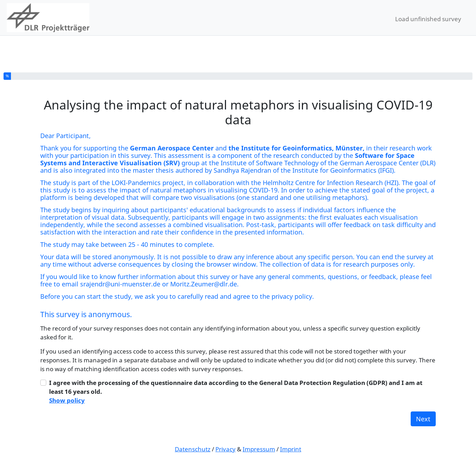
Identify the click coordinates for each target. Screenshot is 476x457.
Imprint (291, 449)
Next (423, 419)
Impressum (259, 449)
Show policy (67, 400)
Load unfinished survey (428, 19)
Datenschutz (193, 449)
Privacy (225, 449)
